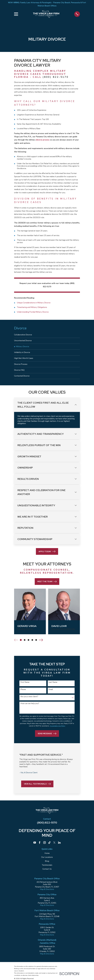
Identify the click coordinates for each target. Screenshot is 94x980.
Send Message (47, 736)
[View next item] (41, 642)
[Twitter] (54, 845)
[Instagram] (45, 845)
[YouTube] (35, 845)
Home (47, 856)
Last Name (53, 685)
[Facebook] (40, 845)
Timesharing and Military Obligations (32, 307)
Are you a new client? (29, 699)
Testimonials (47, 868)
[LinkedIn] (59, 845)
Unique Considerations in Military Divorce (34, 303)
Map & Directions (47, 892)
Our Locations (47, 860)
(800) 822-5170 (56, 77)
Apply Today (47, 554)
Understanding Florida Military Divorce (33, 312)
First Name (25, 685)
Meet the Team (47, 584)
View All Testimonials (37, 786)
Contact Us (47, 872)
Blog (47, 864)
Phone (23, 692)
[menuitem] (47, 335)
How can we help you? (30, 706)
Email (51, 692)
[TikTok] (49, 845)
